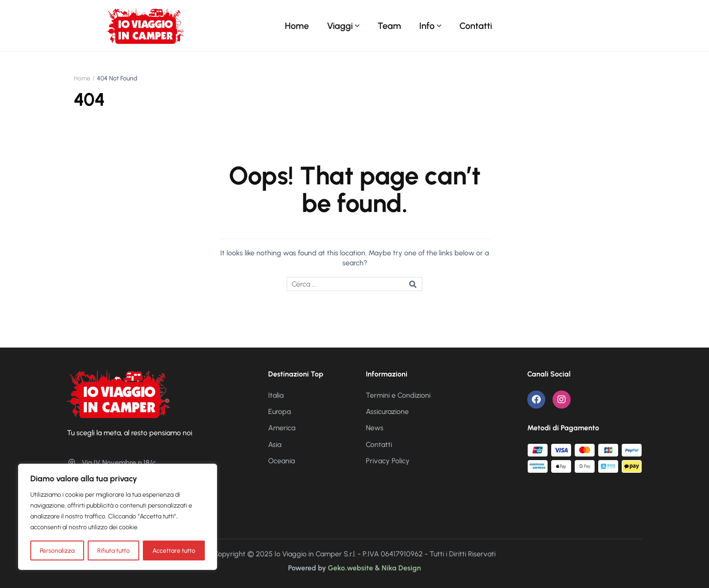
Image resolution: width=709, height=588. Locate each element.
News (375, 428)
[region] (118, 517)
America (282, 428)
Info (427, 26)
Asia (275, 445)
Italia (276, 395)
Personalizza (57, 550)
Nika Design (401, 568)
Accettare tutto (174, 550)
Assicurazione (387, 412)
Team (389, 26)
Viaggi (340, 26)
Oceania (281, 461)
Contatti (476, 26)
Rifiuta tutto (113, 550)
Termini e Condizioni (398, 395)
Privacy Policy (388, 461)
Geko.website (350, 568)
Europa (279, 412)
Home (297, 26)
